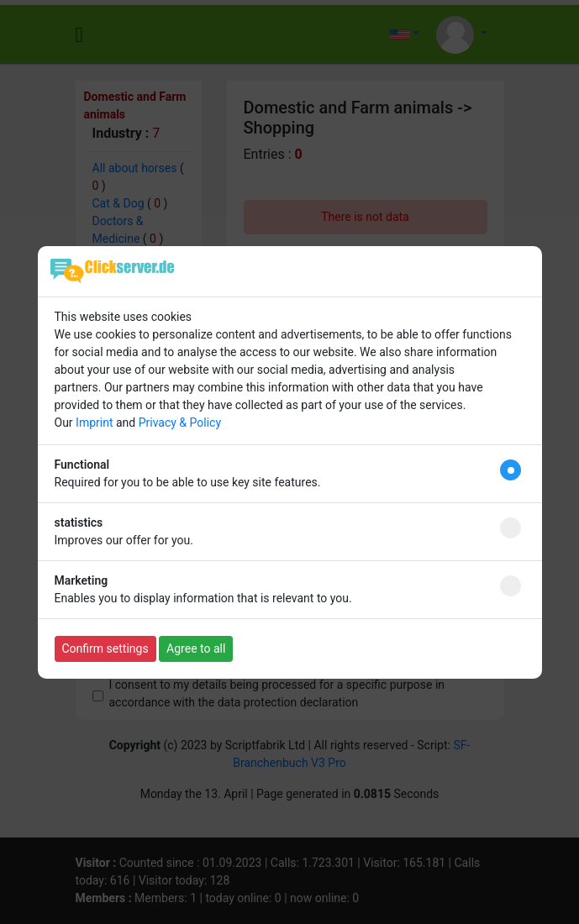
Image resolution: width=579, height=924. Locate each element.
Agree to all (196, 648)
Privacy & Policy (180, 423)
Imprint (94, 423)
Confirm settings (105, 648)
